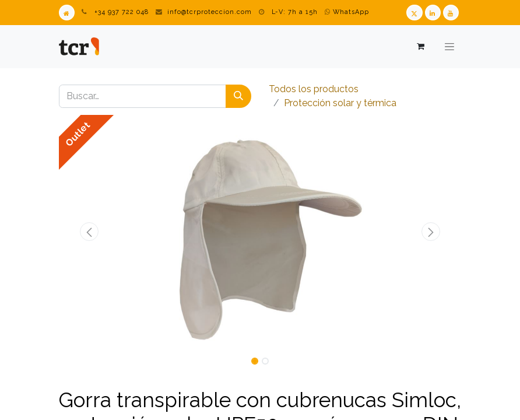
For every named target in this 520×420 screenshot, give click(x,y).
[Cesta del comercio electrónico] (420, 46)
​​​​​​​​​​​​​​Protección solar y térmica (340, 103)
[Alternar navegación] (449, 47)
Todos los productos (314, 89)
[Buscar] (238, 96)
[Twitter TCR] (414, 13)
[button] (89, 232)
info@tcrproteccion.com (210, 12)
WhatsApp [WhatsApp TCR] (347, 12)
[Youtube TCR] (451, 13)
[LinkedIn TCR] (433, 13)
